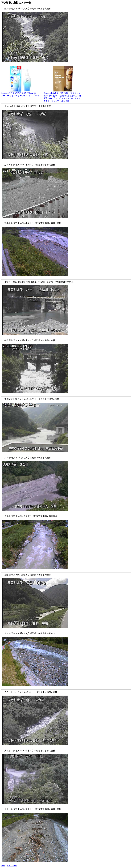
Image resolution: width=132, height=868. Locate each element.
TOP (3, 865)
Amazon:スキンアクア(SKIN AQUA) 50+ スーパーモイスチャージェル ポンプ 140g (20, 93)
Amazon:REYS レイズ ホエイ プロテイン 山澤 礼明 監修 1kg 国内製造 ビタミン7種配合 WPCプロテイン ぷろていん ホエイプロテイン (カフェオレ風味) (63, 96)
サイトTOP (12, 865)
